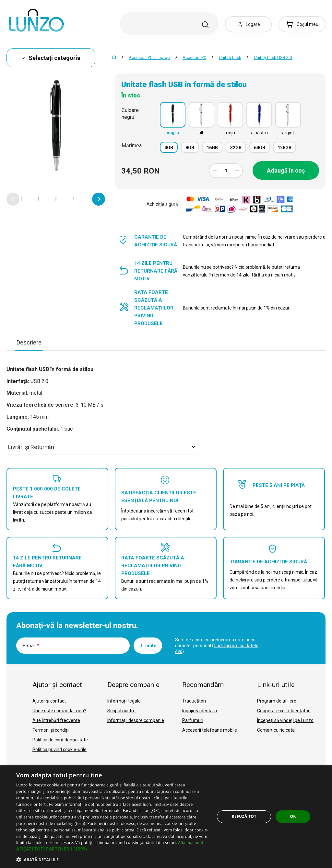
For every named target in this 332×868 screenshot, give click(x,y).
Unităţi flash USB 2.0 (273, 57)
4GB (169, 148)
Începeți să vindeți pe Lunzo (285, 720)
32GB (236, 148)
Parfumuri (193, 720)
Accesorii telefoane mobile (210, 730)
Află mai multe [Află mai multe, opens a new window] (192, 843)
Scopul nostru (121, 711)
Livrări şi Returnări (102, 447)
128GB (285, 148)
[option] (22, 199)
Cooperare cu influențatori (284, 711)
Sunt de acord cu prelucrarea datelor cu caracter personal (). (217, 646)
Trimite (148, 646)
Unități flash (230, 57)
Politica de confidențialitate (60, 740)
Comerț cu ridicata (276, 730)
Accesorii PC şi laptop (149, 57)
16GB (212, 148)
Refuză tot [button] (244, 816)
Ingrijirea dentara (200, 711)
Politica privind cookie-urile (59, 750)
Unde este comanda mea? (59, 711)
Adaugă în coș (286, 170)
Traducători (194, 701)
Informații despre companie (136, 720)
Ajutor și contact (49, 701)
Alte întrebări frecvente (56, 720)
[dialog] (166, 817)
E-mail (31, 646)
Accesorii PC (194, 57)
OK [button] (293, 816)
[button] (13, 199)
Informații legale (124, 701)
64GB (260, 148)
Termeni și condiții (51, 730)
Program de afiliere (277, 701)
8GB (190, 148)
